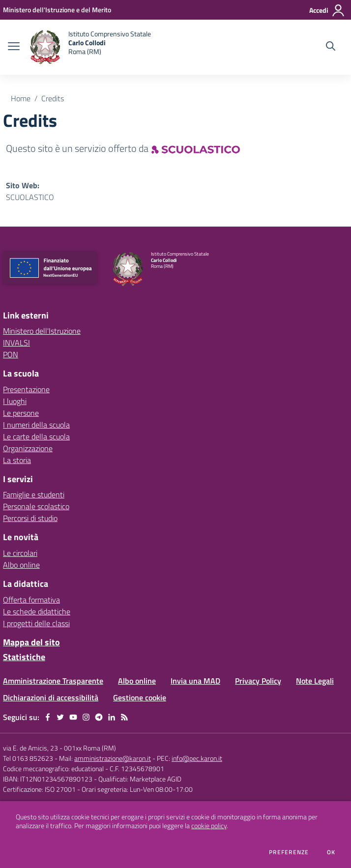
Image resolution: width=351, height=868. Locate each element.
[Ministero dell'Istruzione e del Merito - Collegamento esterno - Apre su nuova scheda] (57, 10)
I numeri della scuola (36, 425)
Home (21, 98)
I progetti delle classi (36, 623)
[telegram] (99, 717)
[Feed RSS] (124, 717)
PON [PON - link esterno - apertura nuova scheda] (11, 354)
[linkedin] (112, 717)
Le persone (21, 413)
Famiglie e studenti (34, 494)
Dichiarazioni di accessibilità (51, 697)
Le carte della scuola (36, 436)
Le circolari (20, 553)
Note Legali (315, 681)
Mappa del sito (31, 642)
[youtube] (73, 717)
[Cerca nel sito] (331, 47)
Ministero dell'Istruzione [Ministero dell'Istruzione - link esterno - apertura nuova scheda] (42, 331)
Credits (53, 98)
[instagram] (86, 717)
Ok (331, 852)
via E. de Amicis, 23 (30, 748)
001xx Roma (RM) (90, 748)
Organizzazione (28, 448)
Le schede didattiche (37, 611)
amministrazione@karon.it (113, 758)
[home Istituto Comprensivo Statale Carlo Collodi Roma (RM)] (90, 47)
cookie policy (209, 826)
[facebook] (48, 717)
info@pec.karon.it (197, 758)
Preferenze (289, 852)
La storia (17, 460)
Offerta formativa (31, 600)
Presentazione (26, 389)
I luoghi (15, 401)
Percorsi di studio (30, 518)
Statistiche (24, 657)
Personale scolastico (36, 506)
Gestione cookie (140, 697)
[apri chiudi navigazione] (14, 47)
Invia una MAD (195, 681)
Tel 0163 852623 (28, 758)
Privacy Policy (258, 681)
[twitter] (60, 717)
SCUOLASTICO (30, 197)
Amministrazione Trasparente (53, 681)
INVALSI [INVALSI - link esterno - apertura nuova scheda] (16, 343)
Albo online (21, 565)
